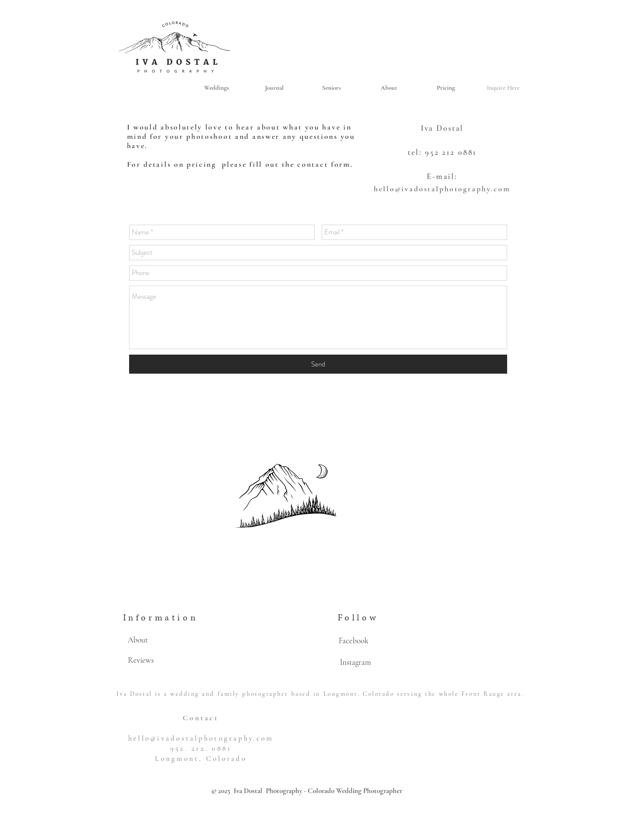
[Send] (318, 364)
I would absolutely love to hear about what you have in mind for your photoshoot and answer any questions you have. (241, 136)
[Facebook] (353, 641)
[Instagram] (356, 662)
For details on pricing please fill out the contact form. (242, 164)
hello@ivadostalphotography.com (442, 189)
